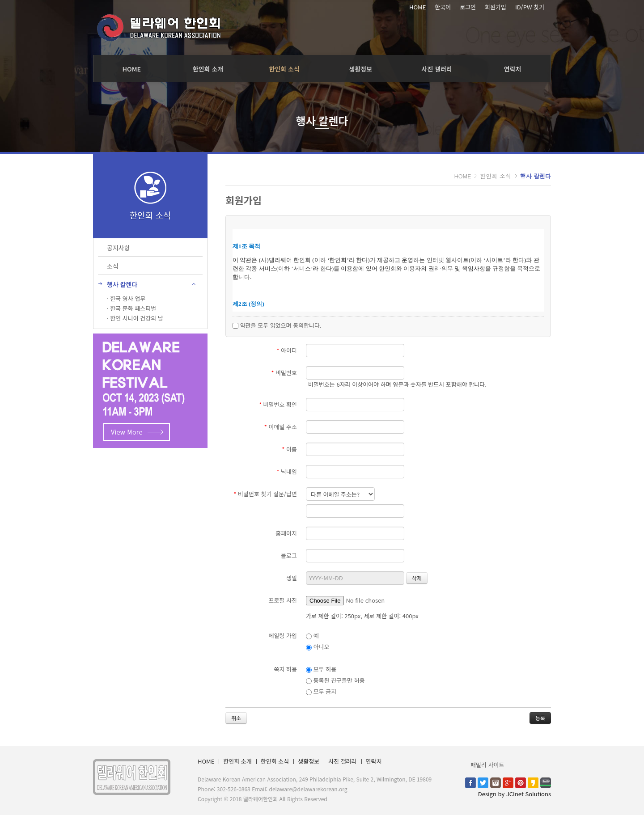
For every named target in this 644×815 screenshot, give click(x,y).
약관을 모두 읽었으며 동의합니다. (277, 325)
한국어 (443, 7)
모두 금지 (321, 691)
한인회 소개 (208, 69)
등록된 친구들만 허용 (335, 680)
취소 (236, 718)
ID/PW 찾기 (530, 7)
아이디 (287, 350)
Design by (515, 794)
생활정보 (361, 69)
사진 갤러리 (436, 69)
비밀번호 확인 (278, 404)
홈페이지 (286, 533)
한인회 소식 (284, 69)
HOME (417, 7)
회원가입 (496, 7)
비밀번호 (284, 373)
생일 (292, 578)
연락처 (513, 69)
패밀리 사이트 (487, 765)
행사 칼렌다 (536, 176)
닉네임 (287, 471)
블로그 (289, 555)
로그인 (468, 7)
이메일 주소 (281, 427)
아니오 (318, 647)
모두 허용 (321, 669)
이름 (289, 449)
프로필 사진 (283, 600)
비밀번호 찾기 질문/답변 (265, 494)
